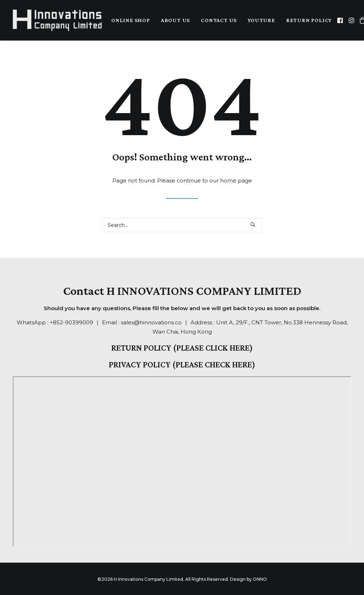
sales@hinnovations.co (151, 322)
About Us (175, 20)
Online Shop (131, 20)
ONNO (260, 579)
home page (236, 180)
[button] (341, 20)
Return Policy (309, 20)
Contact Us (219, 20)
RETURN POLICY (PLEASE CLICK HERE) (182, 348)
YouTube (261, 20)
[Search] (182, 225)
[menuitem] (131, 20)
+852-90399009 (71, 322)
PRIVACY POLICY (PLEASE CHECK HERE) (182, 364)
